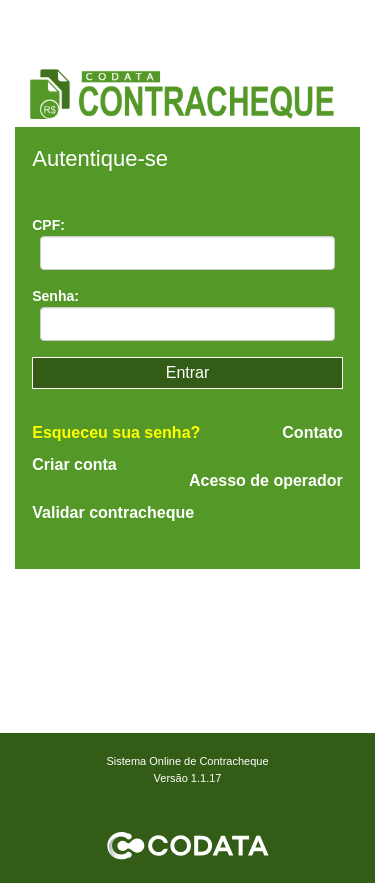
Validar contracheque (113, 512)
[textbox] (187, 253)
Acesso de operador (266, 481)
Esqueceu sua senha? (116, 432)
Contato (312, 433)
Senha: (55, 296)
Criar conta (74, 464)
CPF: (48, 225)
